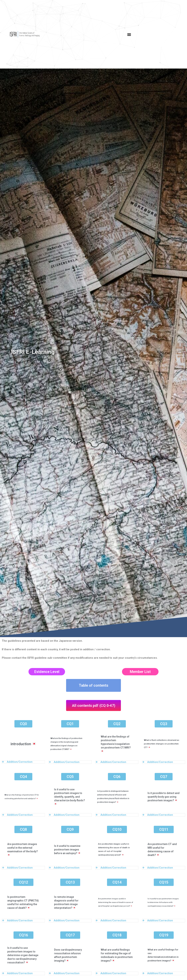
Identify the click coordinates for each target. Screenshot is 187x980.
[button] (129, 34)
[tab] (23, 801)
